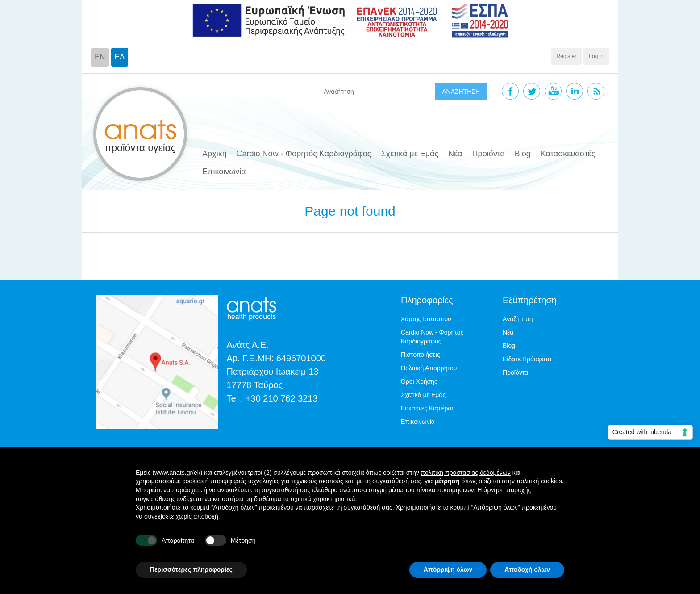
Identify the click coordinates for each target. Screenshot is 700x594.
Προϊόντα (488, 154)
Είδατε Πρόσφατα (527, 359)
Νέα (455, 154)
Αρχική (215, 154)
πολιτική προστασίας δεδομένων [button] (466, 473)
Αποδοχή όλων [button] (527, 569)
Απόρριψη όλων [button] (448, 569)
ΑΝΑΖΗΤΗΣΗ (461, 92)
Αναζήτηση (518, 319)
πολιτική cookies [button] (539, 481)
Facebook (510, 91)
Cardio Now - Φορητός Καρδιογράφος (304, 154)
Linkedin (575, 91)
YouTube (553, 91)
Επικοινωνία (224, 172)
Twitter (532, 91)
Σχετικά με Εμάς (410, 154)
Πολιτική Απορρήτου (429, 368)
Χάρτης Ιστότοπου (426, 319)
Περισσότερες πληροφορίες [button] (191, 569)
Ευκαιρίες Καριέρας (428, 408)
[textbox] (378, 92)
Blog (523, 154)
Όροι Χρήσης (419, 381)
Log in (596, 56)
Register (567, 56)
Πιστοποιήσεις (421, 355)
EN (100, 57)
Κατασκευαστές (568, 154)
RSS (596, 91)
